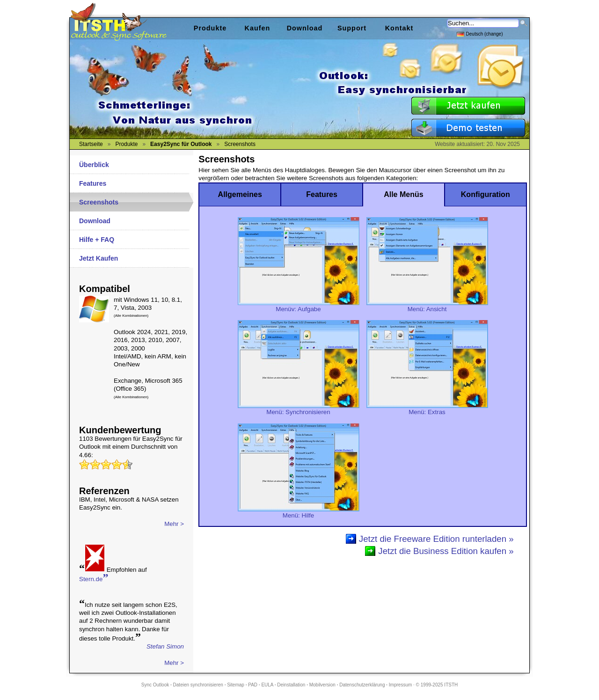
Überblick (94, 165)
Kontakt (399, 28)
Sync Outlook (155, 685)
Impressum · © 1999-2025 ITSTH (423, 685)
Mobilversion (322, 685)
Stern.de (94, 578)
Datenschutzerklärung (362, 685)
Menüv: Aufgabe (299, 306)
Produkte (210, 28)
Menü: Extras (427, 409)
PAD (253, 685)
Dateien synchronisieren (198, 685)
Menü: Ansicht (427, 306)
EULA (267, 685)
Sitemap (236, 685)
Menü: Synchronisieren (299, 409)
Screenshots (99, 202)
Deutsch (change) (480, 33)
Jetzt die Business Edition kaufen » (446, 551)
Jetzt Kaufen (99, 258)
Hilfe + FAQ (97, 240)
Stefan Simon (165, 646)
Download (95, 221)
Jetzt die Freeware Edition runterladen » (436, 539)
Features (93, 183)
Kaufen (258, 28)
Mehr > (174, 524)
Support (352, 28)
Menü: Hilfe (299, 512)
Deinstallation (291, 685)
